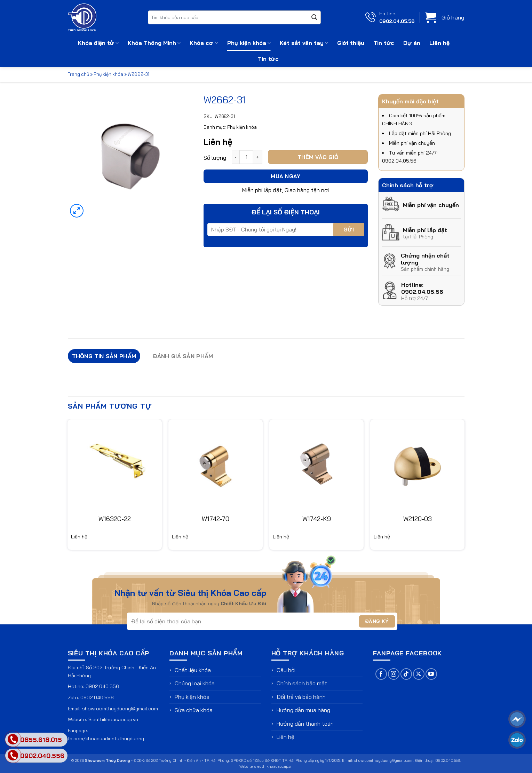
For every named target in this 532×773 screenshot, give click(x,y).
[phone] (13, 755)
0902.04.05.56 (397, 21)
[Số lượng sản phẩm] (246, 157)
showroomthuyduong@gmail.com (120, 709)
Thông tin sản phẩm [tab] (104, 356)
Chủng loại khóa (195, 683)
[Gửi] (314, 17)
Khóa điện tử (98, 43)
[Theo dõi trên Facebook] (381, 674)
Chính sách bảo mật (302, 683)
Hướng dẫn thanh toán (305, 724)
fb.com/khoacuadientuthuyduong (106, 739)
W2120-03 (418, 519)
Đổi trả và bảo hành (301, 697)
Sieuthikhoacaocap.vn (113, 719)
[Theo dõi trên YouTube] (431, 674)
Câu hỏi (286, 670)
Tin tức (384, 43)
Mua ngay (285, 176)
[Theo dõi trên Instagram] (394, 674)
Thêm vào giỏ (318, 157)
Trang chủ (78, 74)
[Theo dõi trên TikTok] (406, 674)
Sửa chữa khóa (194, 710)
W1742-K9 (317, 519)
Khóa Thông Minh (154, 43)
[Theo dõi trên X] (419, 674)
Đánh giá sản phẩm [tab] (183, 356)
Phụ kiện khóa (249, 43)
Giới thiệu (351, 43)
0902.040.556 (102, 686)
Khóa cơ (204, 43)
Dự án (412, 43)
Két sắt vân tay (304, 43)
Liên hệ (439, 43)
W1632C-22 (115, 519)
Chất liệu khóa (193, 670)
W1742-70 (216, 519)
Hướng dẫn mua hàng (303, 710)
